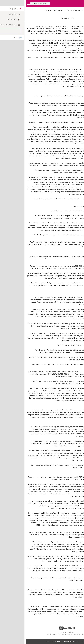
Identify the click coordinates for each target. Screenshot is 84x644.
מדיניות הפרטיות (37, 642)
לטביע (80, 8)
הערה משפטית (60, 642)
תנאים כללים (49, 642)
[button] (15, 4)
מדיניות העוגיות (25, 642)
